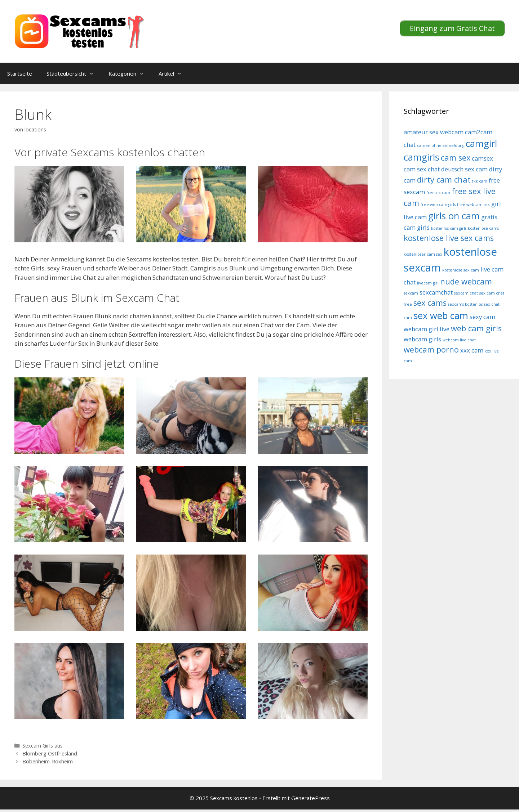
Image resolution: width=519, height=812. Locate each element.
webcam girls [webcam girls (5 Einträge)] (422, 339)
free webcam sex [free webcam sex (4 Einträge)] (473, 205)
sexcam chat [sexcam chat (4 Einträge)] (466, 293)
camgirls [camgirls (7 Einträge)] (422, 157)
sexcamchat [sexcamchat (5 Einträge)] (436, 292)
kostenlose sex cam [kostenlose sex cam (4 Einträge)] (461, 270)
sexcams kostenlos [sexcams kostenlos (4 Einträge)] (465, 304)
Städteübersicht (74, 73)
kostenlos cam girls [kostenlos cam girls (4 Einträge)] (449, 228)
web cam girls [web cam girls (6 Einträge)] (476, 328)
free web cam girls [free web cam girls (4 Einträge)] (438, 205)
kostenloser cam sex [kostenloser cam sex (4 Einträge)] (423, 254)
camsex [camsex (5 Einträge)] (482, 158)
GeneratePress (310, 798)
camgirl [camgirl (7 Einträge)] (481, 143)
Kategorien (130, 73)
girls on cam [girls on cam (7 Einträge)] (454, 216)
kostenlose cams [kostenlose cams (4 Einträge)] (483, 228)
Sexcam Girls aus (43, 746)
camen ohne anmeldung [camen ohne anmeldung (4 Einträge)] (441, 145)
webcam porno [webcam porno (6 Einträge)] (431, 349)
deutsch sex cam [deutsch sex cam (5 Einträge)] (464, 169)
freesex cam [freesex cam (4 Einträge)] (438, 193)
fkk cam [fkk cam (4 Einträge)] (480, 181)
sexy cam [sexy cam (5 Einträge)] (482, 317)
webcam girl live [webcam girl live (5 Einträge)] (427, 329)
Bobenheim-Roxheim (48, 761)
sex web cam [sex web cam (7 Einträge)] (441, 316)
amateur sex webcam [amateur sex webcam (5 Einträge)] (434, 132)
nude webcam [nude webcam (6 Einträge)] (466, 281)
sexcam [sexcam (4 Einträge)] (411, 293)
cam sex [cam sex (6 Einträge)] (456, 158)
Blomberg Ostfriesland (50, 753)
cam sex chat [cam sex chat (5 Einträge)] (422, 169)
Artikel (174, 73)
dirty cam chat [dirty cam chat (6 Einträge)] (444, 180)
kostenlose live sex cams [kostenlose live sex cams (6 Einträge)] (449, 238)
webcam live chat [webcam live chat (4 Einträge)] (459, 340)
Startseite (20, 73)
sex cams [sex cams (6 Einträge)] (430, 303)
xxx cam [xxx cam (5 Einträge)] (472, 350)
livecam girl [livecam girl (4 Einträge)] (428, 283)
